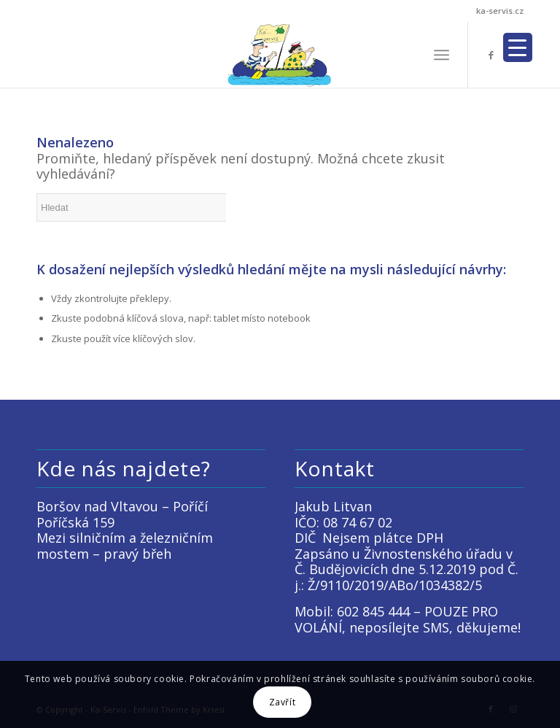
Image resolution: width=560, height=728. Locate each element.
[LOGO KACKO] (280, 55)
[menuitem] (442, 55)
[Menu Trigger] (518, 47)
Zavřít (283, 702)
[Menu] (442, 55)
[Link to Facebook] (491, 55)
